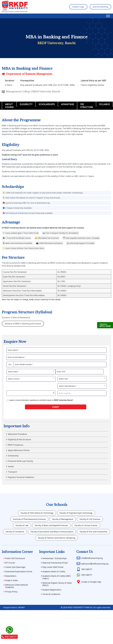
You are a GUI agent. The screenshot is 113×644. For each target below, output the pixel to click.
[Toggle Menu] (108, 16)
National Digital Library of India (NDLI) (57, 584)
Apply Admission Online (19, 450)
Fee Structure (87, 106)
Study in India (11, 580)
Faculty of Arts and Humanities (94, 532)
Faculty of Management (63, 519)
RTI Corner (10, 563)
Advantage (68, 104)
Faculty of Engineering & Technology (76, 513)
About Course (9, 106)
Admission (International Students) (17, 586)
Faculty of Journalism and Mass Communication (52, 532)
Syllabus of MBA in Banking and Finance (23, 324)
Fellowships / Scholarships (55, 558)
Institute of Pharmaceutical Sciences (29, 519)
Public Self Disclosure (15, 558)
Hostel (11, 466)
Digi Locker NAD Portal (53, 567)
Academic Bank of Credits (54, 572)
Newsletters (11, 576)
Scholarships (47, 104)
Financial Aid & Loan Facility (20, 461)
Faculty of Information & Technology (37, 513)
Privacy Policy (11, 592)
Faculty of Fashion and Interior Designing (57, 538)
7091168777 (9, 637)
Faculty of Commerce (15, 532)
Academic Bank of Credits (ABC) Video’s (57, 577)
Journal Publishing (100, 7)
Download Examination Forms (19, 572)
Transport (12, 472)
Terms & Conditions (51, 594)
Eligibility (26, 104)
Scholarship (13, 456)
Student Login (78, 7)
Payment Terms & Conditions (21, 477)
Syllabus (104, 104)
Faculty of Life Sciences (90, 519)
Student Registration (52, 590)
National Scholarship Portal (55, 563)
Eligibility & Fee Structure (19, 439)
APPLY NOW (105, 325)
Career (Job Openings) (15, 567)
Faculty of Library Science (86, 525)
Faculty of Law (22, 525)
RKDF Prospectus (16, 445)
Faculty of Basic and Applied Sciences (51, 525)
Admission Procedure (17, 434)
